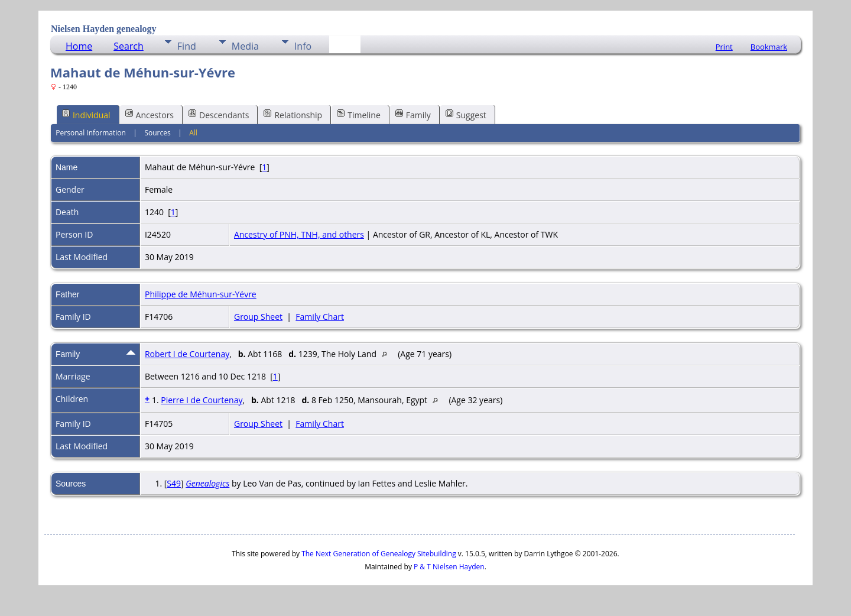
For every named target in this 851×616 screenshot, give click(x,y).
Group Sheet (258, 317)
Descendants (219, 114)
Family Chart (320, 317)
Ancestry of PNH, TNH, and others (299, 234)
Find (187, 46)
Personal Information (91, 133)
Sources (157, 133)
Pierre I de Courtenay (202, 400)
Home (79, 46)
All (193, 133)
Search (129, 46)
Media (245, 46)
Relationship (293, 114)
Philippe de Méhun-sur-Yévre (201, 294)
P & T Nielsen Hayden (449, 567)
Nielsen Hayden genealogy (104, 29)
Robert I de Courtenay (187, 354)
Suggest (466, 114)
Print (724, 47)
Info (303, 46)
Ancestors (150, 114)
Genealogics (207, 483)
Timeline (359, 114)
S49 (174, 483)
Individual (86, 114)
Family (413, 114)
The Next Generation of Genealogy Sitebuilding (379, 554)
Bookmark (769, 47)
